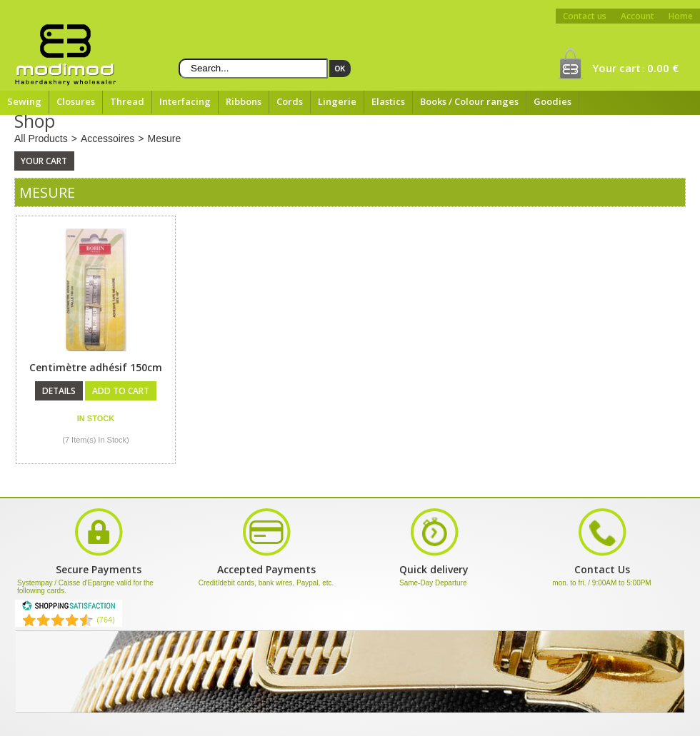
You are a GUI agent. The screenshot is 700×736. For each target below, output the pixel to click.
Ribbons (244, 101)
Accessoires (107, 138)
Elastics (388, 101)
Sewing (24, 101)
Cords (290, 101)
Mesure (165, 138)
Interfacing (185, 101)
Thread (127, 101)
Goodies (552, 101)
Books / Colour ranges (469, 101)
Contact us (585, 16)
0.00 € (663, 68)
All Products (41, 138)
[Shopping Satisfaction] (69, 608)
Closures (76, 101)
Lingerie (337, 101)
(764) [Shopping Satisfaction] (106, 620)
